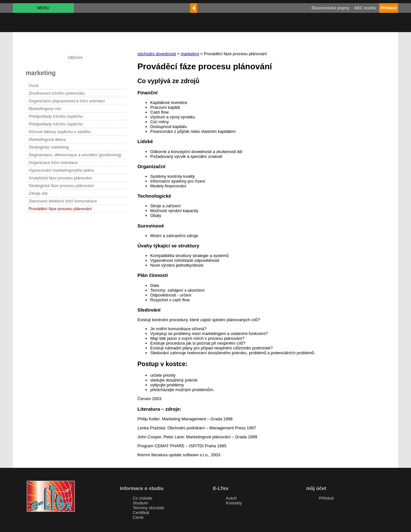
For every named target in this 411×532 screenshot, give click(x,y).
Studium (140, 503)
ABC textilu (365, 8)
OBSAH (75, 58)
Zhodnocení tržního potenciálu (57, 93)
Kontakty (234, 503)
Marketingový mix (45, 109)
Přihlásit (326, 498)
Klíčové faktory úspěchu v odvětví (60, 132)
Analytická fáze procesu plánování (60, 178)
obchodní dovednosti (157, 54)
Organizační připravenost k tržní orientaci (67, 101)
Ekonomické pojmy (330, 8)
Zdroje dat (38, 193)
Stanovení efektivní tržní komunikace (63, 201)
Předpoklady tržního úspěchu (56, 116)
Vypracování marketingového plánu (61, 170)
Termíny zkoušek (148, 508)
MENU (43, 8)
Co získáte (142, 498)
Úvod (33, 86)
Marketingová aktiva (47, 139)
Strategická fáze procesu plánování (61, 186)
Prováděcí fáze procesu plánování (60, 209)
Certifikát (141, 513)
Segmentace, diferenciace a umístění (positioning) (75, 155)
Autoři (231, 498)
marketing (190, 54)
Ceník (138, 517)
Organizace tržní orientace (53, 163)
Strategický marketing (49, 147)
